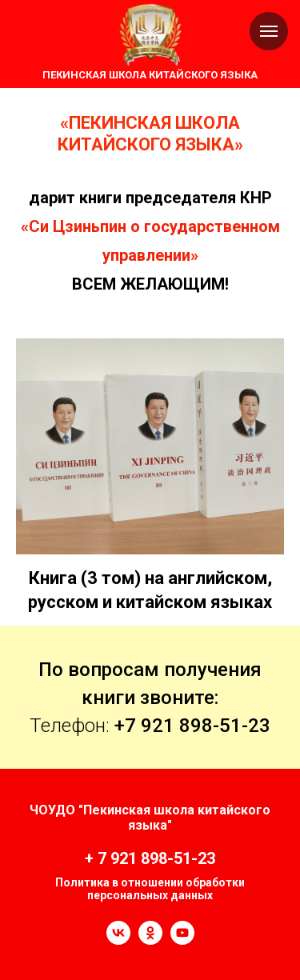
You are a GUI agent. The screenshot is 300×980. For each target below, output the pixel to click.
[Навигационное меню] (269, 31)
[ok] (150, 940)
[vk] (118, 940)
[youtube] (182, 940)
